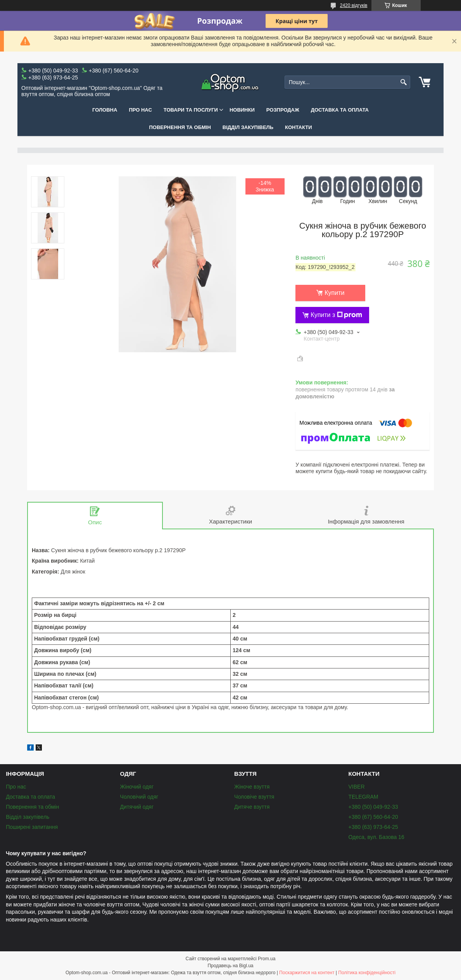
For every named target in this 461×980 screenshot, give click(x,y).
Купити (334, 293)
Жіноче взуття (252, 787)
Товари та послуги (191, 110)
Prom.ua (267, 959)
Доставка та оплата (340, 110)
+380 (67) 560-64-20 (373, 817)
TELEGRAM (363, 797)
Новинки (242, 110)
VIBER (357, 787)
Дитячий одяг (137, 807)
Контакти (299, 127)
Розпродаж (283, 110)
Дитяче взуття (252, 807)
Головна (105, 110)
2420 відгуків (354, 5)
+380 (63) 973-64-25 (373, 827)
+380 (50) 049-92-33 (373, 807)
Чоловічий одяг (139, 797)
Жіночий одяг (137, 787)
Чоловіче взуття (254, 797)
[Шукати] (403, 82)
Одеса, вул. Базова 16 (376, 837)
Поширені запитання (32, 827)
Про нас (140, 110)
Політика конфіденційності (367, 973)
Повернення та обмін (180, 127)
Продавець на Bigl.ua (230, 966)
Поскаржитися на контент (307, 973)
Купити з (336, 315)
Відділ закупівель (248, 127)
